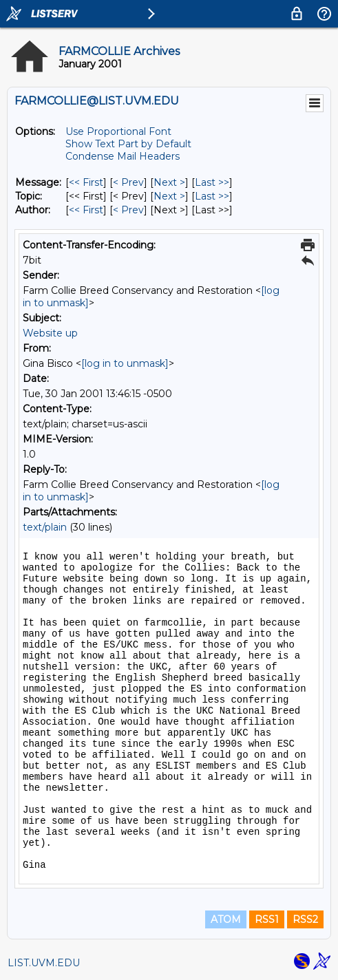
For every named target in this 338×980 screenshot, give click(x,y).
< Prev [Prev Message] (128, 182)
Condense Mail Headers (123, 156)
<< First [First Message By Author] (86, 210)
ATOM (226, 919)
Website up (50, 333)
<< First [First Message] (86, 182)
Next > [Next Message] (169, 182)
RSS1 (267, 919)
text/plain (45, 527)
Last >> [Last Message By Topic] (212, 196)
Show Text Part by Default (128, 144)
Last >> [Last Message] (212, 182)
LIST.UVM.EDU (44, 963)
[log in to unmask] (125, 363)
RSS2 (305, 919)
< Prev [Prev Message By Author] (128, 210)
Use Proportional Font (118, 131)
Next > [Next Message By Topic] (169, 196)
